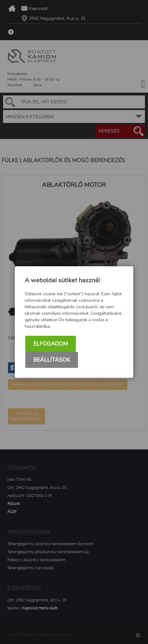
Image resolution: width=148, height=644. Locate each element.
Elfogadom (51, 344)
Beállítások (52, 360)
